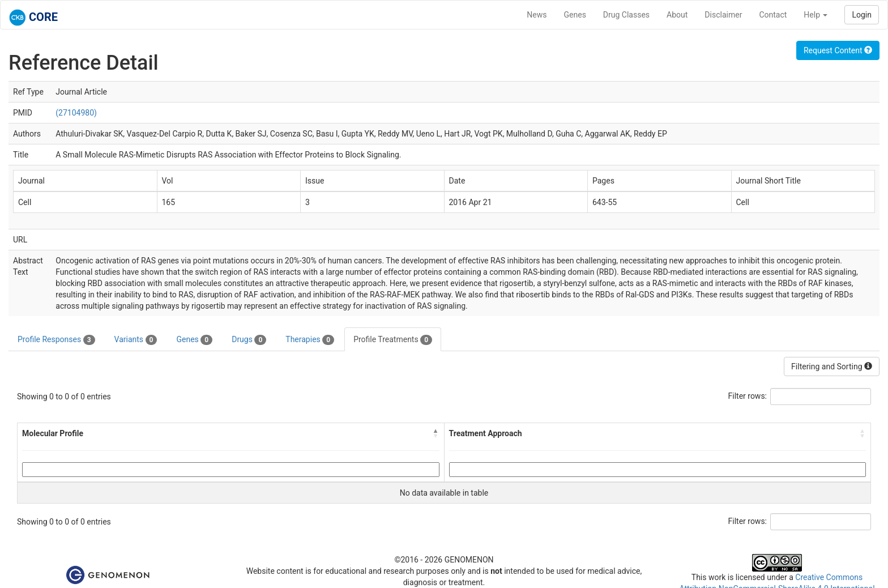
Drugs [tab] (249, 340)
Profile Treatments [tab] (393, 340)
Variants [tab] (136, 340)
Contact (773, 15)
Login (862, 15)
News (537, 15)
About (677, 15)
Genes (575, 15)
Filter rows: (748, 396)
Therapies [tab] (310, 340)
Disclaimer (723, 15)
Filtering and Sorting (832, 367)
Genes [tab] (194, 340)
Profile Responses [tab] (56, 340)
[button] (436, 433)
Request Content (838, 50)
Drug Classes (626, 15)
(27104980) (76, 113)
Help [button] (816, 15)
